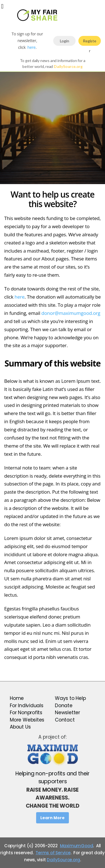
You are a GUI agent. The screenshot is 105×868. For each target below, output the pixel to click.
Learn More (53, 818)
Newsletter (67, 713)
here (32, 47)
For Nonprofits (26, 713)
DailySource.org (63, 860)
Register (90, 42)
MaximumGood (77, 846)
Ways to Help (70, 698)
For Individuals (27, 706)
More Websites (27, 720)
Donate (64, 706)
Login (65, 41)
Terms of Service (53, 853)
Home (17, 698)
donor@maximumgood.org (71, 313)
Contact (65, 720)
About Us (20, 727)
